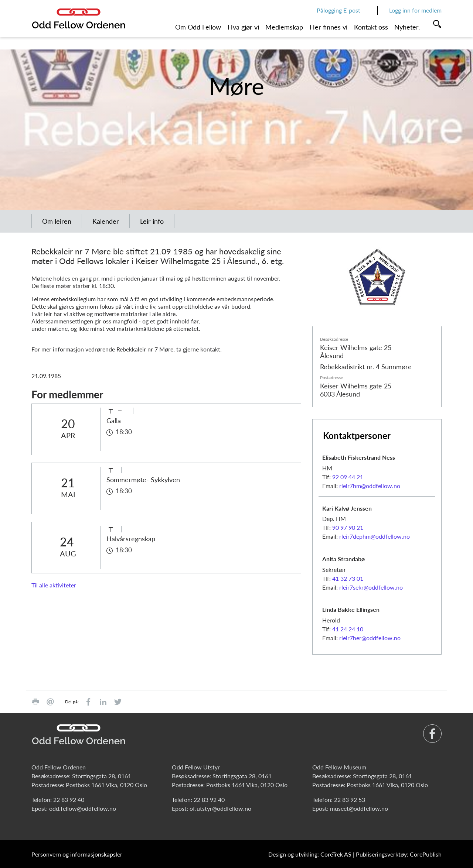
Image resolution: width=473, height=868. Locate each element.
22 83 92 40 (69, 800)
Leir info (152, 221)
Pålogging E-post (338, 10)
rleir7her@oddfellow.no (370, 638)
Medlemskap (284, 27)
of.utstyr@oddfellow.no (220, 808)
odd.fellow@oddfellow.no (83, 808)
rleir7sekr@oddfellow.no (371, 587)
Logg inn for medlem (415, 10)
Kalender (106, 221)
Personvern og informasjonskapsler (77, 854)
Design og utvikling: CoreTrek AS (310, 854)
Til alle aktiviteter (54, 585)
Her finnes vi (329, 27)
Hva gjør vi (243, 27)
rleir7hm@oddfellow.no (370, 486)
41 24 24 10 (348, 629)
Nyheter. (407, 27)
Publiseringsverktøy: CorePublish (399, 854)
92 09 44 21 (348, 477)
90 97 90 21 (348, 527)
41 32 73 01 (348, 578)
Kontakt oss (371, 27)
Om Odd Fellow (198, 27)
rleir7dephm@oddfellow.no (375, 536)
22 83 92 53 (350, 800)
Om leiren (57, 221)
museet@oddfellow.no (359, 808)
